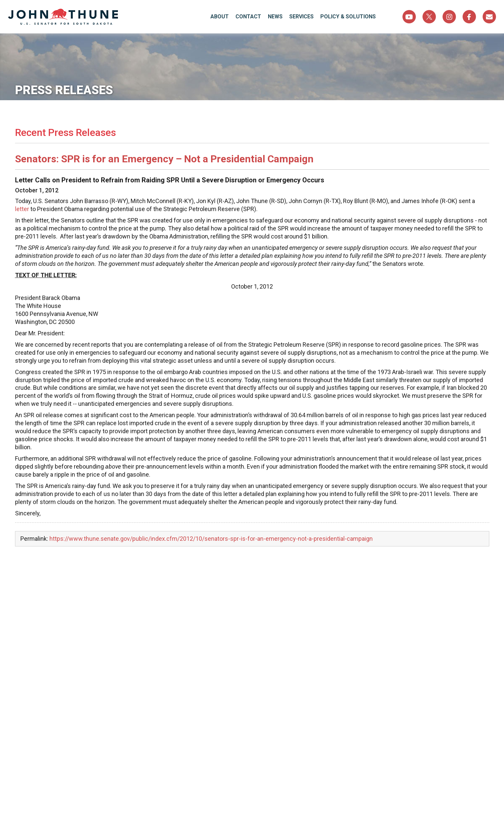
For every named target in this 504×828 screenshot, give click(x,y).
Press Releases (64, 90)
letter (22, 209)
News (275, 17)
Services (301, 17)
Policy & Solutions (348, 17)
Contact (248, 17)
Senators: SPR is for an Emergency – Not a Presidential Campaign (164, 159)
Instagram (449, 17)
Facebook (469, 17)
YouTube (409, 17)
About (220, 17)
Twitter (429, 17)
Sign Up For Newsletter (489, 17)
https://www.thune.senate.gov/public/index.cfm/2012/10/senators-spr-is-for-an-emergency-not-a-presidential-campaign (211, 539)
